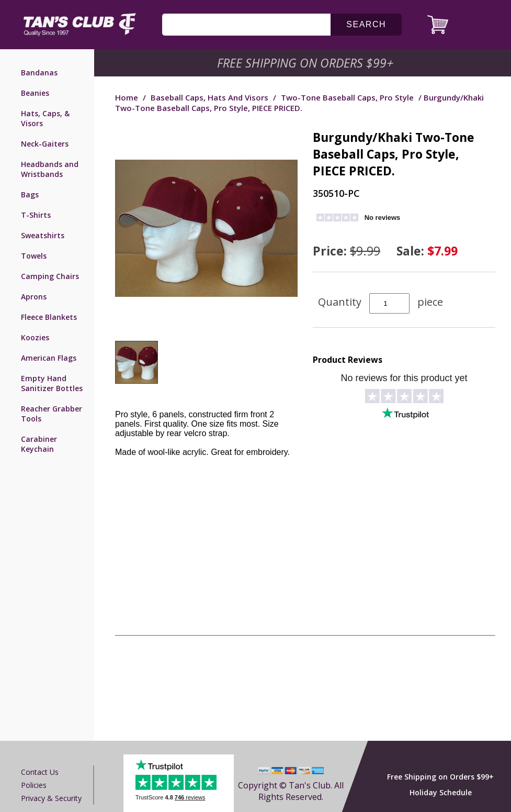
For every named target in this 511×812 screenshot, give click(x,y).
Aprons (34, 297)
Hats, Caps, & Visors (45, 118)
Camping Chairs (50, 276)
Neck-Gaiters (45, 144)
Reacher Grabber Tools (52, 414)
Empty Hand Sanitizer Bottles (52, 383)
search (366, 24)
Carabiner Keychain (39, 444)
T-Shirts (36, 215)
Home (127, 97)
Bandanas (39, 73)
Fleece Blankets (49, 317)
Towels (34, 256)
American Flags (49, 358)
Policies (34, 785)
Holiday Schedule (441, 792)
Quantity (340, 302)
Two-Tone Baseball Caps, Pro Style (347, 97)
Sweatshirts (43, 235)
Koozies (35, 337)
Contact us (40, 772)
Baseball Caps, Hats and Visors (209, 97)
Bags (30, 194)
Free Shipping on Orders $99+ (440, 777)
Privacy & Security (51, 798)
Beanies (35, 93)
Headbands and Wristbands (50, 169)
